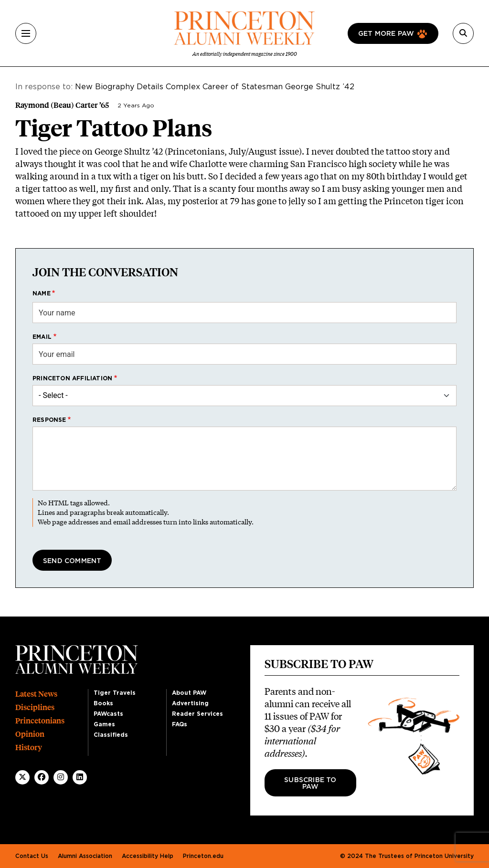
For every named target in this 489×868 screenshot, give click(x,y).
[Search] (463, 33)
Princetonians (40, 721)
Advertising (190, 703)
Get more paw (386, 34)
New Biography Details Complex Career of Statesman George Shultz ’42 (215, 87)
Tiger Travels (115, 693)
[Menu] (26, 33)
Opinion (30, 734)
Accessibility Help (148, 856)
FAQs (180, 724)
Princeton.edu (203, 856)
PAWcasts (108, 714)
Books (103, 703)
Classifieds (111, 735)
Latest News (36, 694)
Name (42, 293)
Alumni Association (85, 856)
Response (49, 420)
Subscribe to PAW (310, 784)
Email (42, 337)
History (29, 748)
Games (104, 724)
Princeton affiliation (72, 378)
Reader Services (197, 714)
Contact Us (32, 856)
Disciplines (35, 707)
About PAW (189, 693)
